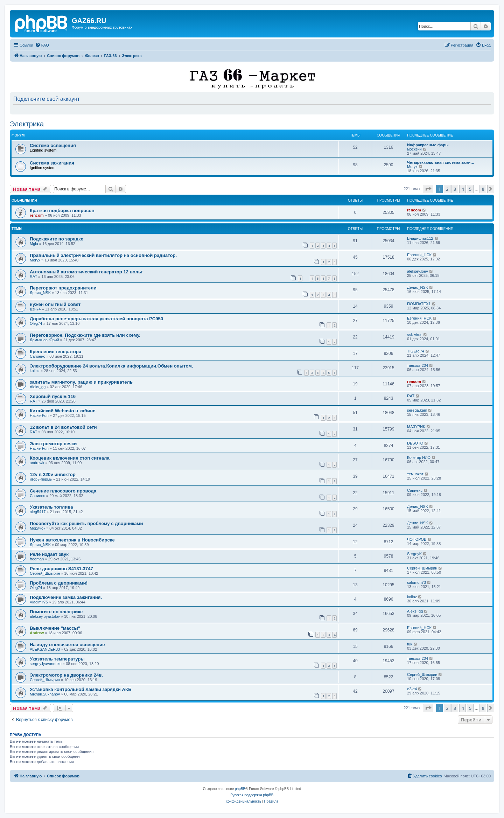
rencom (37, 215)
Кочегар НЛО (419, 457)
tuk (410, 644)
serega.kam (417, 410)
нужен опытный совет (55, 304)
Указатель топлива (51, 507)
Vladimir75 (39, 602)
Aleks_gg (38, 387)
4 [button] (463, 189)
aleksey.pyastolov (45, 616)
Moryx (412, 167)
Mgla (34, 244)
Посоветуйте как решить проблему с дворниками (86, 523)
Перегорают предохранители (63, 288)
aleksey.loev (418, 271)
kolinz (35, 371)
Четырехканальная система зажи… (441, 162)
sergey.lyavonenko (46, 664)
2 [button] (447, 189)
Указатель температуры (57, 659)
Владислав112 (420, 238)
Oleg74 (36, 323)
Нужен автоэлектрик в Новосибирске (72, 540)
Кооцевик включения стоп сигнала (70, 458)
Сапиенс (37, 356)
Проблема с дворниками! (59, 583)
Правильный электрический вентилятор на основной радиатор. (103, 255)
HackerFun (39, 415)
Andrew (37, 633)
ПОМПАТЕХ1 (419, 304)
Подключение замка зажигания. (66, 597)
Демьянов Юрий (44, 340)
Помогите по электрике (56, 612)
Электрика (27, 124)
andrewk (37, 463)
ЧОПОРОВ (417, 539)
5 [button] (470, 189)
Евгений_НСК (419, 255)
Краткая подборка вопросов (62, 211)
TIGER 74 (416, 351)
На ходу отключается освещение (67, 645)
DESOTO (415, 443)
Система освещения (53, 145)
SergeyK (414, 554)
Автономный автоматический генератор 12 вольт (86, 272)
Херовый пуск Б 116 (53, 396)
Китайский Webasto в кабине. (63, 411)
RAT (33, 277)
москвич (414, 149)
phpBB (240, 789)
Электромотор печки (53, 444)
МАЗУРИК (416, 427)
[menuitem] (42, 45)
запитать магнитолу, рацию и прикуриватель (81, 382)
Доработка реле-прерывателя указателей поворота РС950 (96, 319)
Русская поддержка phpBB (252, 795)
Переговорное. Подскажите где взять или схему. (85, 335)
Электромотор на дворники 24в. (66, 675)
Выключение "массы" (55, 628)
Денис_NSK (40, 293)
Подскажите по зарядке (57, 239)
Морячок (37, 528)
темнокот (415, 474)
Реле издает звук (49, 554)
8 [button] (483, 189)
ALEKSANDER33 (45, 649)
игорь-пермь (41, 479)
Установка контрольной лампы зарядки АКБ (81, 689)
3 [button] (455, 189)
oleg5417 (38, 512)
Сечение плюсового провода (63, 491)
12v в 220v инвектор (53, 474)
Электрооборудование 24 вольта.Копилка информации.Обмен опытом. (111, 366)
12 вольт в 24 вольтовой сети (63, 427)
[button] (428, 189)
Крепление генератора (55, 352)
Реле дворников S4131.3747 (61, 569)
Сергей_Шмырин (45, 573)
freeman (37, 559)
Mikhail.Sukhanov (45, 694)
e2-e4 (412, 689)
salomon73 (416, 582)
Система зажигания (52, 163)
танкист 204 (418, 365)
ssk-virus (415, 335)
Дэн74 (35, 309)
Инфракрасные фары (428, 145)
